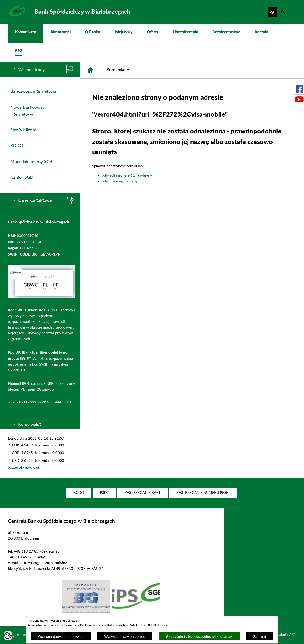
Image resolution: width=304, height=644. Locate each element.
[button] (272, 12)
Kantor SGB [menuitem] (22, 178)
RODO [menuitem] (17, 146)
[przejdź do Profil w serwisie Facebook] (299, 89)
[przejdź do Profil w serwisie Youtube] (299, 99)
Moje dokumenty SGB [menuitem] (31, 162)
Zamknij (260, 636)
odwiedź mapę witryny (120, 181)
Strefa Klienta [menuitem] (23, 130)
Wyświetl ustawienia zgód (125, 636)
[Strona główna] (90, 70)
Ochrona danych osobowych (61, 636)
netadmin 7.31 (285, 635)
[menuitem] (26, 34)
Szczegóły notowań (23, 467)
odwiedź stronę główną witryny (127, 176)
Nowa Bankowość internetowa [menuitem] (27, 111)
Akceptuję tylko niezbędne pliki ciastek (199, 636)
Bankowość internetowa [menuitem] (33, 92)
